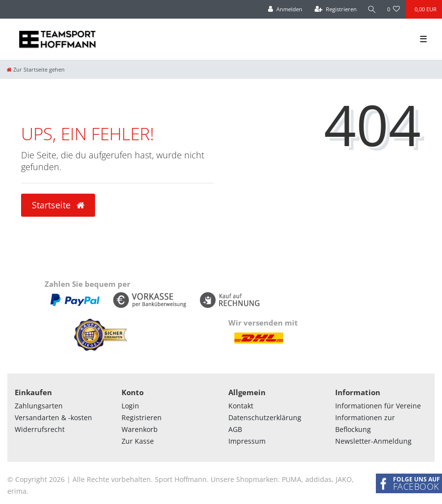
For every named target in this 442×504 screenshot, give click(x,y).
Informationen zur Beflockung (365, 423)
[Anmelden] (285, 9)
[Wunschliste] (394, 9)
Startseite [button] (58, 205)
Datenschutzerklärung (265, 417)
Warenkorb (140, 429)
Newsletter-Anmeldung (373, 441)
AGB (235, 429)
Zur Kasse (138, 441)
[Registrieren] (336, 9)
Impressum (247, 441)
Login (130, 406)
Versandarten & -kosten (53, 417)
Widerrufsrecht (40, 429)
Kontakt (241, 406)
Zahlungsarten (39, 406)
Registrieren (142, 417)
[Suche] (372, 9)
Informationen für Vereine (378, 406)
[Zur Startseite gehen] (36, 69)
